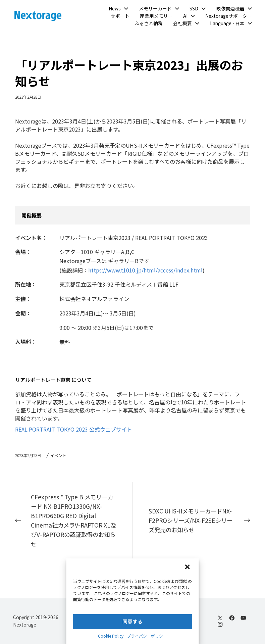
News (115, 8)
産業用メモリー (156, 16)
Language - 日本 (227, 23)
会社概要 (182, 23)
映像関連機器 (230, 8)
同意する (132, 621)
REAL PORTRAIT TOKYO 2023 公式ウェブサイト (74, 429)
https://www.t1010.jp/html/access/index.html (145, 270)
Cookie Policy (111, 636)
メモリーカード (155, 8)
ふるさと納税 (149, 23)
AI (185, 16)
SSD (194, 8)
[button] (188, 567)
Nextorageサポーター (229, 16)
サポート (120, 16)
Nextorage (25, 625)
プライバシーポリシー (147, 636)
